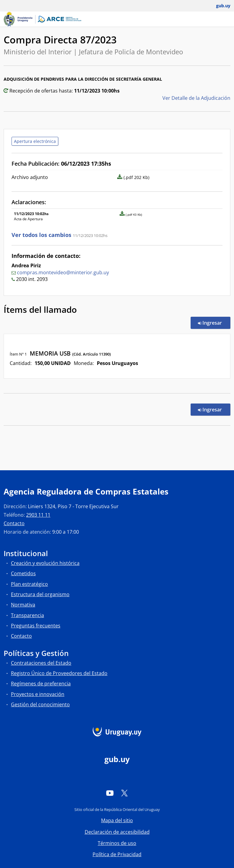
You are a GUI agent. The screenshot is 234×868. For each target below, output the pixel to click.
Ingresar (214, 323)
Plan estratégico (29, 584)
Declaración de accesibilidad (117, 832)
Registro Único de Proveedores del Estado (59, 673)
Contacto (14, 523)
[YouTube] (110, 793)
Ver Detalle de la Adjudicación (196, 98)
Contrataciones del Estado (41, 663)
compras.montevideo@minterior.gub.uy (63, 272)
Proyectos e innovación (38, 694)
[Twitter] (124, 793)
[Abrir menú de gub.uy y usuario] (219, 6)
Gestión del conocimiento (40, 704)
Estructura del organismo (40, 594)
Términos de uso (117, 843)
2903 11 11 (38, 515)
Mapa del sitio (117, 820)
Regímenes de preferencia (41, 684)
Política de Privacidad (117, 854)
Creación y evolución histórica (45, 563)
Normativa (23, 605)
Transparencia (27, 615)
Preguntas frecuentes (36, 626)
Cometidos (23, 573)
